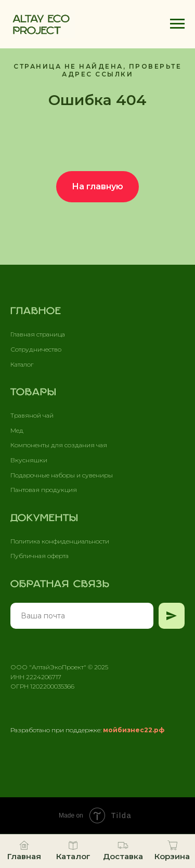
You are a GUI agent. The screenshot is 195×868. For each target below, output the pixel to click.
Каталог (22, 364)
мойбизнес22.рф (134, 730)
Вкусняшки (29, 460)
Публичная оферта (40, 556)
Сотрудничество (36, 349)
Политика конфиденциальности (60, 541)
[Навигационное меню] (177, 24)
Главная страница (38, 334)
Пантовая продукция (44, 490)
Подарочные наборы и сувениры (62, 475)
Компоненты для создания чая (59, 445)
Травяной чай (32, 415)
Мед (17, 430)
